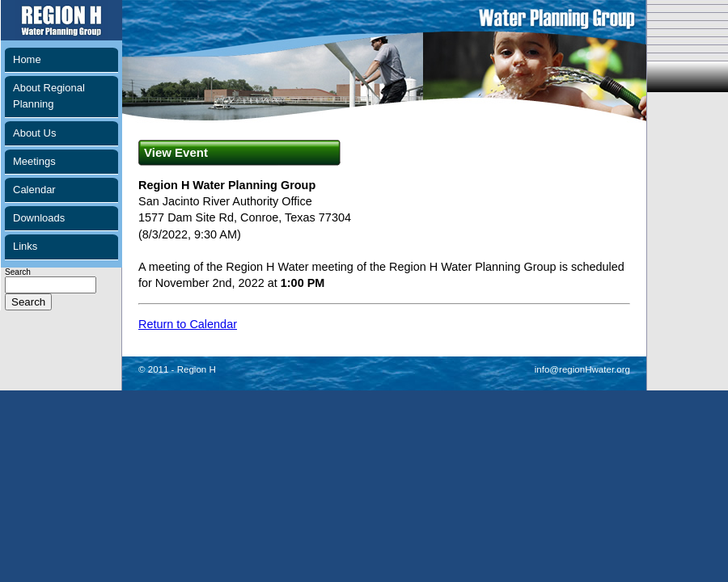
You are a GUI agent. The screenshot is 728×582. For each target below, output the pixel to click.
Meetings (34, 161)
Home (27, 59)
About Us (34, 133)
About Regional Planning (49, 96)
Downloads (39, 218)
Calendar (34, 190)
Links (25, 246)
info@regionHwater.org (582, 369)
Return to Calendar (188, 324)
